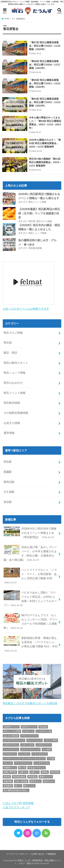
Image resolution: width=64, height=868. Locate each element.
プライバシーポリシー (18, 854)
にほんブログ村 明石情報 (18, 803)
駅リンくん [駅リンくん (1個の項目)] (29, 786)
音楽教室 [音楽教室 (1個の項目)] (8, 786)
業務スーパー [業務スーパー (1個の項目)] (46, 777)
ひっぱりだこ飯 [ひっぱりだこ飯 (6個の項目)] (44, 731)
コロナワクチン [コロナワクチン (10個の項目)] (11, 745)
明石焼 (32, 221)
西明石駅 (9, 482)
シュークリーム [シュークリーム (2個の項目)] (11, 750)
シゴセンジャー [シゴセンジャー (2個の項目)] (44, 745)
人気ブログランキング (16, 807)
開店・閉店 (10, 353)
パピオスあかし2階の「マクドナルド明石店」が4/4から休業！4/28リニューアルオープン (30, 599)
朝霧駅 (8, 472)
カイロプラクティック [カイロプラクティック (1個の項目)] (14, 740)
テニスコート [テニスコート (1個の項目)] (10, 754)
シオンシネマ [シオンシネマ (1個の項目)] (27, 745)
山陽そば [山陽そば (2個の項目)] (23, 772)
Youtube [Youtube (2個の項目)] (43, 727)
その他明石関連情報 (16, 413)
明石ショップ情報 (37, 233)
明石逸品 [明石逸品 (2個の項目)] (32, 777)
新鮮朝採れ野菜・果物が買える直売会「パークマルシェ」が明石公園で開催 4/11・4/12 (31, 644)
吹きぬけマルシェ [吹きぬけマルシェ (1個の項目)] (37, 768)
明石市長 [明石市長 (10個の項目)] (55, 772)
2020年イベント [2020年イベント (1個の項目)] (11, 727)
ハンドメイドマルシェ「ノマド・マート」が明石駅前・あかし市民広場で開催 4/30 (30, 576)
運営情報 (9, 433)
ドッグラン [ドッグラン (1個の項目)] (24, 754)
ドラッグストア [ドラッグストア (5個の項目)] (40, 754)
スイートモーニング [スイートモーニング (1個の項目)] (30, 750)
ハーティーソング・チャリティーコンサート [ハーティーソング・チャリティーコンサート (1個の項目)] (24, 759)
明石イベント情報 (37, 202)
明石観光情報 (35, 248)
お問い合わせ (38, 854)
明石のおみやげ (13, 383)
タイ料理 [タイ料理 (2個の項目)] (47, 750)
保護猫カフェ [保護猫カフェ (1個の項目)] (10, 768)
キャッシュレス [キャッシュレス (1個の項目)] (34, 740)
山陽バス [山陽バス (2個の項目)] (34, 772)
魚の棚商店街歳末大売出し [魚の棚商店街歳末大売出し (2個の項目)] (16, 790)
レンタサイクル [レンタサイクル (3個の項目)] (42, 763)
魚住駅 (8, 502)
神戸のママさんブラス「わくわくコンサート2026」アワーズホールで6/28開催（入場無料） (31, 621)
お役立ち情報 (12, 423)
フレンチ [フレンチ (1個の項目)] (8, 763)
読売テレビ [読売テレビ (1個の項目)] (49, 781)
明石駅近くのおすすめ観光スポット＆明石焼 (30, 703)
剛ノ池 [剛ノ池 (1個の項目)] (22, 768)
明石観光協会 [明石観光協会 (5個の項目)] (19, 777)
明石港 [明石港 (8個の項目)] (7, 777)
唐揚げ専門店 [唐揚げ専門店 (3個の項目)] (10, 772)
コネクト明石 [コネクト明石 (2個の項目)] (51, 740)
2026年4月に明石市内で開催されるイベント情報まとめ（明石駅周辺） (30, 533)
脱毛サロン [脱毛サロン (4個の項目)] (35, 781)
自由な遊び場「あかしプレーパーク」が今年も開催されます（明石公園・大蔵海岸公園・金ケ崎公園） (30, 553)
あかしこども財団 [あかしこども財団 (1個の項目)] (12, 731)
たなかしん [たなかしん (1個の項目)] (28, 731)
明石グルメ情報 (44, 221)
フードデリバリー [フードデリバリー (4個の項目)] (23, 763)
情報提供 (52, 854)
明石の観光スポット (16, 363)
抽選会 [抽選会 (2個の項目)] (45, 772)
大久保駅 (9, 492)
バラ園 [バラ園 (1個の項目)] (51, 759)
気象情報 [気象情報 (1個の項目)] (8, 781)
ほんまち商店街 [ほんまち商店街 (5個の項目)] (11, 736)
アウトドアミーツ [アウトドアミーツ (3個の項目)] (29, 736)
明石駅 (8, 462)
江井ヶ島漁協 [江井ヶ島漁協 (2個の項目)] (21, 781)
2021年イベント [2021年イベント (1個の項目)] (29, 727)
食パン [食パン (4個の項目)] (18, 786)
